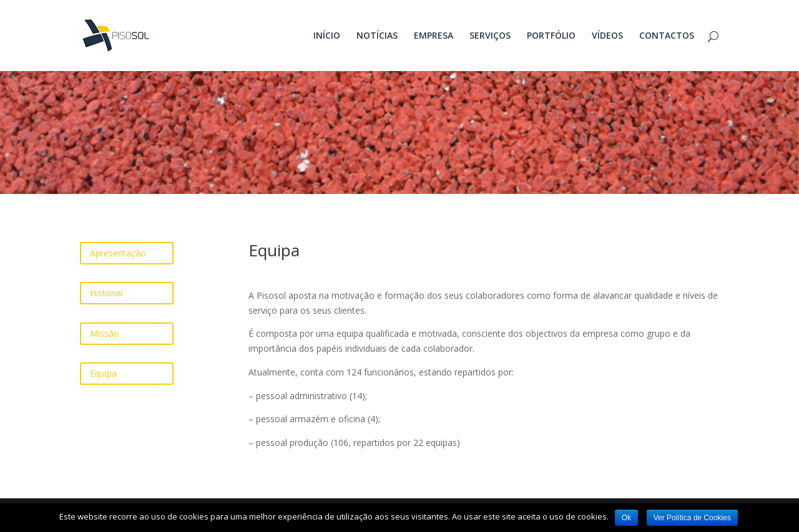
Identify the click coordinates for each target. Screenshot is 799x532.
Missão (105, 333)
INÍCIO (327, 36)
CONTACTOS (667, 36)
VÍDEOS (607, 36)
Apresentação (118, 253)
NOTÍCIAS (377, 36)
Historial (106, 293)
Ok (626, 518)
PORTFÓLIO (551, 36)
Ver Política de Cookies (692, 518)
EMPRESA (434, 36)
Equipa (103, 373)
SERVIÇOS (490, 36)
